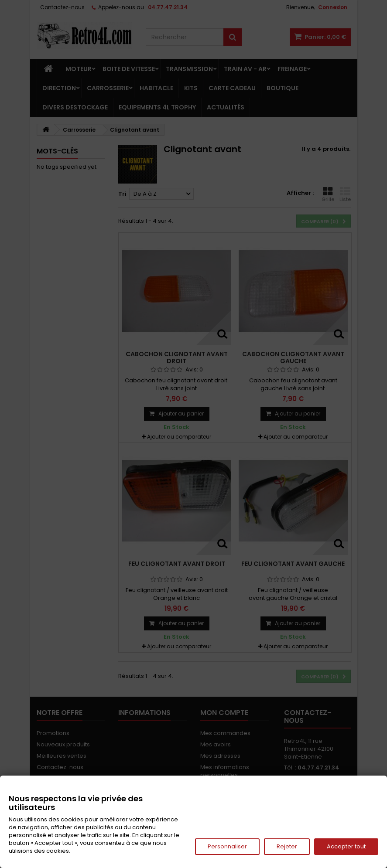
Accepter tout (346, 846)
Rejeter (287, 846)
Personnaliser (227, 846)
